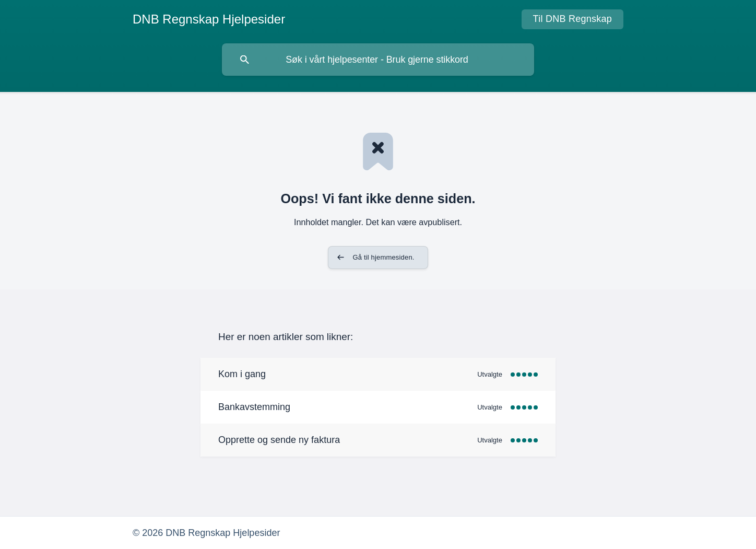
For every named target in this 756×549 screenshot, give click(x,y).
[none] (209, 19)
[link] (378, 374)
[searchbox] (378, 60)
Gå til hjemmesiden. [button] (383, 257)
